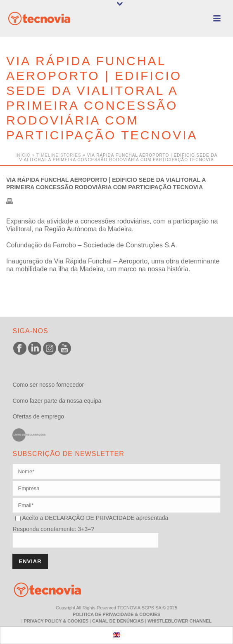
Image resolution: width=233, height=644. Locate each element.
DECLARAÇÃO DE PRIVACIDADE (89, 518)
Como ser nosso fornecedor (48, 385)
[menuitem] (116, 635)
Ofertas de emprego (38, 416)
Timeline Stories (59, 155)
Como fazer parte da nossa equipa (57, 401)
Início (23, 155)
